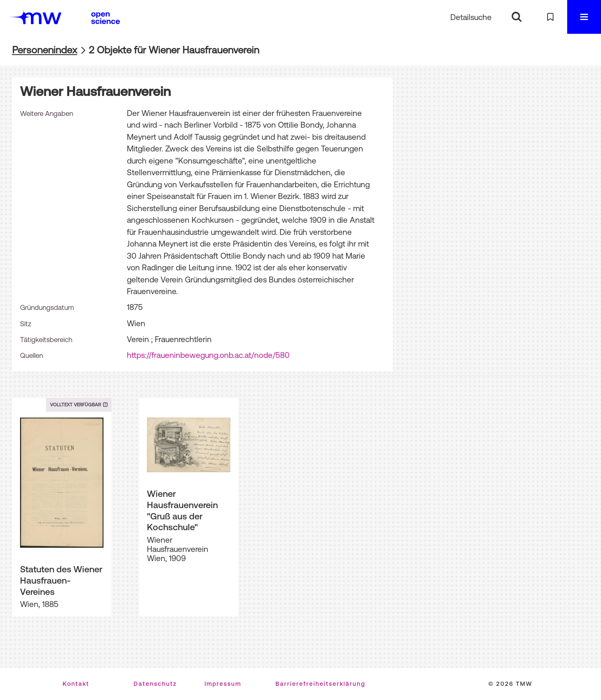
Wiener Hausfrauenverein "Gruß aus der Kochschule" (182, 510)
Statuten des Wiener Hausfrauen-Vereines (61, 580)
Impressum (223, 684)
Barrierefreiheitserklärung (320, 684)
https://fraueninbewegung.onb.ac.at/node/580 (208, 355)
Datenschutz (155, 684)
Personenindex (45, 50)
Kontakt (76, 684)
